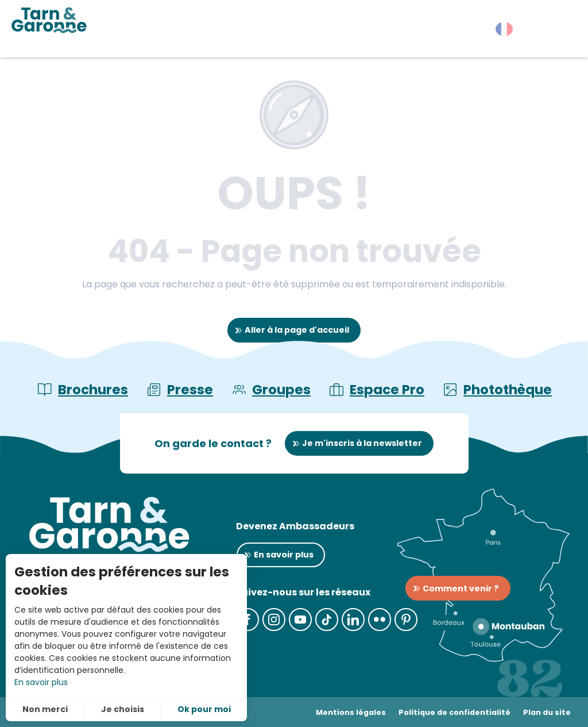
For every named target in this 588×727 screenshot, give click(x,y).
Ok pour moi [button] (204, 709)
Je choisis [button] (123, 709)
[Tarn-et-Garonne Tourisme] (49, 20)
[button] (559, 32)
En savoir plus (41, 682)
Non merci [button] (45, 709)
